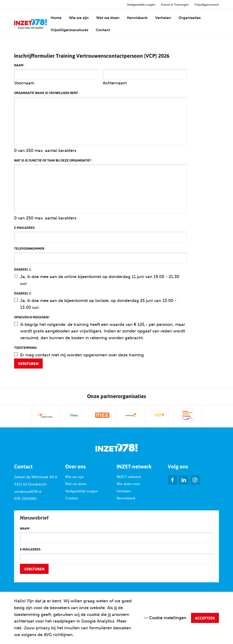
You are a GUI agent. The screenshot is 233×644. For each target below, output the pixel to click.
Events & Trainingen (175, 5)
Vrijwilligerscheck (207, 5)
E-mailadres (25, 228)
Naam (19, 65)
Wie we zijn (79, 18)
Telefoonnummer (30, 249)
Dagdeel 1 (23, 270)
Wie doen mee (128, 484)
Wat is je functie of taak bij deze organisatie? (53, 161)
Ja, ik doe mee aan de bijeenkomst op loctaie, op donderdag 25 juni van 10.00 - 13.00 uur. (98, 304)
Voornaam (24, 83)
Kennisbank (137, 18)
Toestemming (26, 348)
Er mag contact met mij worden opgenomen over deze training (82, 355)
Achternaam (115, 83)
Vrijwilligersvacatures (69, 30)
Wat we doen (108, 18)
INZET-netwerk (129, 477)
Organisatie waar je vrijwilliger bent (47, 93)
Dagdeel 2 (23, 294)
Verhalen (163, 18)
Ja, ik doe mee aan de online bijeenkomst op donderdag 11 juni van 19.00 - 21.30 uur (100, 280)
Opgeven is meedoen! (32, 317)
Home (56, 18)
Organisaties (190, 18)
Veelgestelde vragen (141, 5)
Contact (103, 30)
